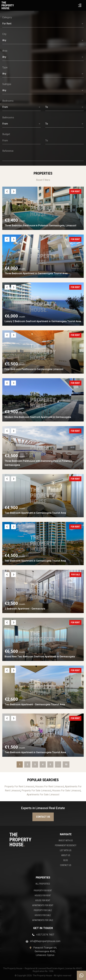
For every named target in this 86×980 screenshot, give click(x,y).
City (4, 34)
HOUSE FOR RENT (43, 900)
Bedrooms (8, 101)
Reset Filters (43, 180)
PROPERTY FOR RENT (43, 891)
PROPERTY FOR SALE (43, 910)
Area (5, 51)
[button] (43, 24)
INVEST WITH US (66, 840)
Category (7, 17)
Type (5, 67)
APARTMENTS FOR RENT (43, 905)
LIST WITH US (66, 850)
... (58, 764)
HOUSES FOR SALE (43, 915)
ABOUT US (66, 855)
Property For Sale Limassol (36, 791)
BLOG (66, 860)
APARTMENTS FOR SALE (43, 920)
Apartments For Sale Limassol (43, 795)
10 (66, 764)
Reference (8, 151)
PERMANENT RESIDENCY (66, 845)
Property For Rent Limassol (19, 786)
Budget (6, 134)
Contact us (43, 817)
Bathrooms (8, 117)
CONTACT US (66, 865)
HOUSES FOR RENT (43, 895)
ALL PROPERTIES (43, 884)
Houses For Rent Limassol (50, 786)
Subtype (7, 84)
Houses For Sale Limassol (66, 791)
